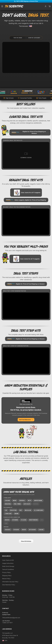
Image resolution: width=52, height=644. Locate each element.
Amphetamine (38, 501)
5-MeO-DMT (8, 514)
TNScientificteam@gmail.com (11, 618)
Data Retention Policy (9, 585)
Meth (29, 501)
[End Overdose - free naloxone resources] (31, 432)
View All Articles (26, 541)
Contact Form (6, 615)
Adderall (22, 501)
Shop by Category (34, 38)
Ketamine (15, 520)
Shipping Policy (7, 576)
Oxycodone (32, 530)
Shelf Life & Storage (8, 566)
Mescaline (28, 510)
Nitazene (16, 530)
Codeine (41, 530)
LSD (6, 510)
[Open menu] (2, 6)
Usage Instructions (8, 563)
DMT (21, 510)
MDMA (15, 501)
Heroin (24, 530)
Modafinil (8, 504)
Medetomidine (33, 520)
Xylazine (24, 520)
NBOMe (16, 514)
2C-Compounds (39, 510)
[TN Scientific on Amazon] (40, 92)
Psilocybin (13, 510)
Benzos (7, 520)
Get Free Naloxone (26, 420)
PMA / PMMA (17, 504)
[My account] (46, 6)
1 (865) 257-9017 (7, 623)
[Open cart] (50, 6)
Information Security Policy (10, 582)
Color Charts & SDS (8, 560)
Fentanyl (8, 530)
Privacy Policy (6, 572)
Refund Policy (6, 579)
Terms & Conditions (8, 569)
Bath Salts (27, 504)
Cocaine (7, 501)
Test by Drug (18, 38)
